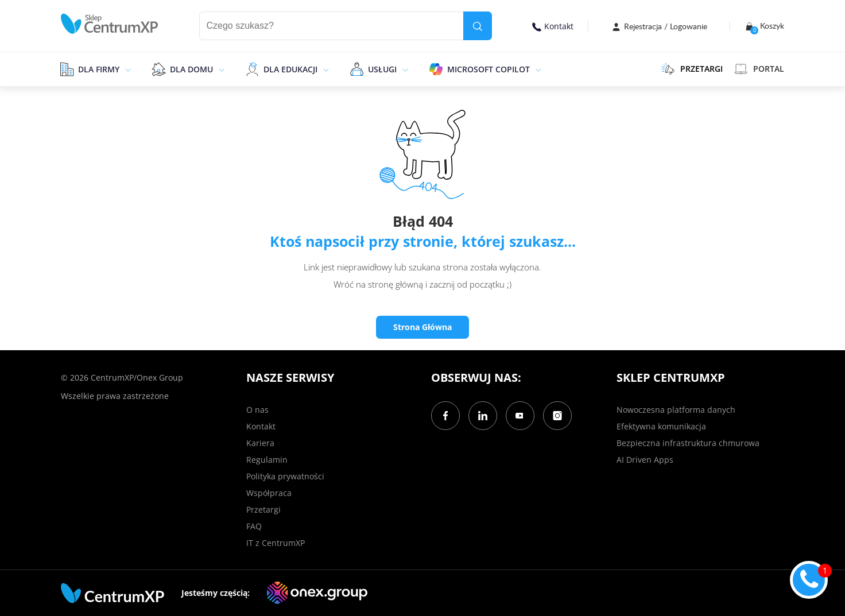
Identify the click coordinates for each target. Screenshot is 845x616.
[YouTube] (520, 416)
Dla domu (191, 69)
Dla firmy (99, 69)
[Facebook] (445, 416)
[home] (110, 24)
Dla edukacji (290, 69)
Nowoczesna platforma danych (676, 410)
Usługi (382, 69)
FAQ (254, 526)
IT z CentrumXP (276, 543)
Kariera (260, 443)
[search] (478, 26)
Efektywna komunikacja (661, 426)
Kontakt (553, 26)
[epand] (127, 69)
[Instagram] (557, 416)
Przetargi (263, 510)
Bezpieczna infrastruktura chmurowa (688, 443)
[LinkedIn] (483, 416)
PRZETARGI (692, 69)
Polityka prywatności (285, 476)
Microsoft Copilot (489, 69)
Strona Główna (422, 327)
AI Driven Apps (645, 460)
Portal (759, 69)
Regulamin (267, 460)
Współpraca (269, 493)
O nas (257, 410)
